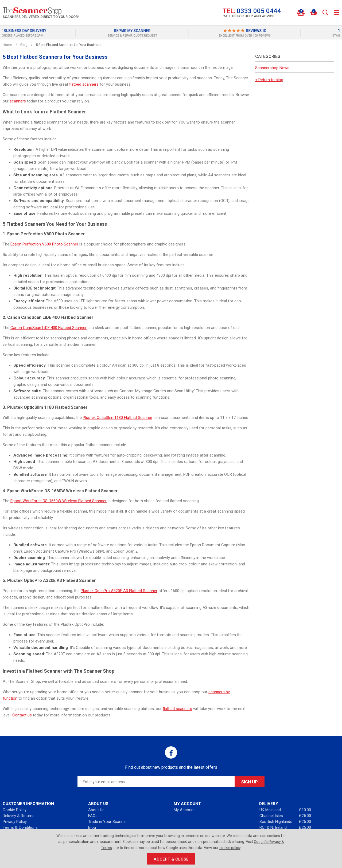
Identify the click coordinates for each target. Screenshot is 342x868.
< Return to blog (269, 80)
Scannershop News (272, 68)
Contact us (22, 715)
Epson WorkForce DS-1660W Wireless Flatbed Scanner (59, 501)
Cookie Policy (15, 810)
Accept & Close (171, 859)
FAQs (93, 816)
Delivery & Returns (19, 816)
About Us (96, 810)
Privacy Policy (15, 822)
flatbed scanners (84, 84)
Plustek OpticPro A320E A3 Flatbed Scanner (119, 591)
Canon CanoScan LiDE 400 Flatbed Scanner (48, 328)
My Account (184, 810)
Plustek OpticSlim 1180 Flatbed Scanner (118, 418)
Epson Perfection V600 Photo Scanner (44, 244)
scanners (18, 101)
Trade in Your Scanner (108, 822)
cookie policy (230, 848)
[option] (59, 33)
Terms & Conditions (20, 827)
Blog (92, 827)
